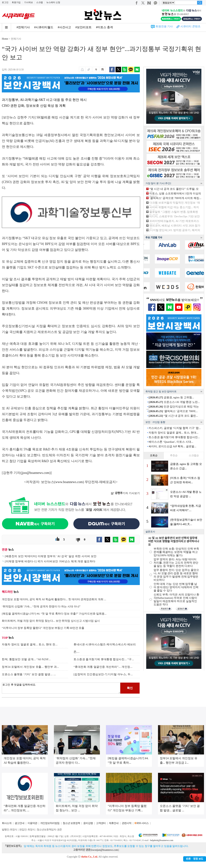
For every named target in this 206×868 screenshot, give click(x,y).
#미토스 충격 (104, 27)
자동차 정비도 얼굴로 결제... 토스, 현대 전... (30, 644)
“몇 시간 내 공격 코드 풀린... (173, 416)
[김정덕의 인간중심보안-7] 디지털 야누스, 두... (103, 674)
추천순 (174, 455)
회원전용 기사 (164, 26)
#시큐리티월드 (44, 27)
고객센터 (101, 823)
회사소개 (7, 823)
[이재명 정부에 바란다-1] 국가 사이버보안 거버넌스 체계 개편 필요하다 (50, 561)
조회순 (154, 455)
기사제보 (29, 2)
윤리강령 (88, 823)
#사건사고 (64, 27)
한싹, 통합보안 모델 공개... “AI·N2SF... (26, 659)
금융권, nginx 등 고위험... (171, 397)
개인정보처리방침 (50, 823)
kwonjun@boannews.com (105, 850)
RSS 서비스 (143, 823)
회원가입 (16, 2)
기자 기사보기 (125, 493)
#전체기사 (23, 27)
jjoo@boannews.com (35, 473)
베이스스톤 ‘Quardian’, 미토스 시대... (171, 442)
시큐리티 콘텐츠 (190, 26)
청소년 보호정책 (71, 823)
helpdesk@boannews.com (162, 840)
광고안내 (19, 823)
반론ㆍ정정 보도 (195, 859)
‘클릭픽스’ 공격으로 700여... (173, 411)
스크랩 (40, 2)
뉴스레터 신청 (53, 2)
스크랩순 (194, 455)
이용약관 (32, 823)
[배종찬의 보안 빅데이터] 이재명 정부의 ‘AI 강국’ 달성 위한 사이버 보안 (51, 556)
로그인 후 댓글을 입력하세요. (61, 688)
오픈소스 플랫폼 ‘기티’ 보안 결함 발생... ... (29, 674)
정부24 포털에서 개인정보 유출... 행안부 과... (30, 667)
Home (5, 39)
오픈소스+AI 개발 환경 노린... (174, 402)
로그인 (5, 2)
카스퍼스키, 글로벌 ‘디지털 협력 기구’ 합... (175, 428)
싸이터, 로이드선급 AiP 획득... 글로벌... (172, 446)
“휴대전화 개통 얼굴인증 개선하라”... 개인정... (103, 667)
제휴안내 (114, 823)
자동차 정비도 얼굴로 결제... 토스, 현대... (173, 433)
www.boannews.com (69, 482)
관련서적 (127, 823)
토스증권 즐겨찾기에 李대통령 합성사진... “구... (104, 659)
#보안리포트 (84, 27)
